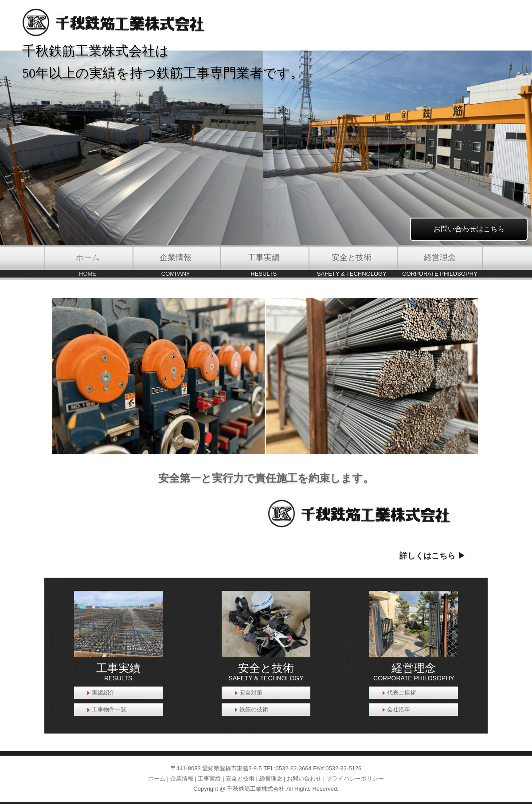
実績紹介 (103, 693)
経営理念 (271, 779)
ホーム (157, 779)
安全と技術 (240, 779)
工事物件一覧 (109, 709)
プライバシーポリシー (355, 779)
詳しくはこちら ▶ (432, 556)
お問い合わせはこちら (469, 229)
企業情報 (182, 779)
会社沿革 (399, 709)
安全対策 (251, 693)
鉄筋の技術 (254, 709)
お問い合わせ (304, 779)
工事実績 (209, 779)
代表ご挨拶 (401, 693)
